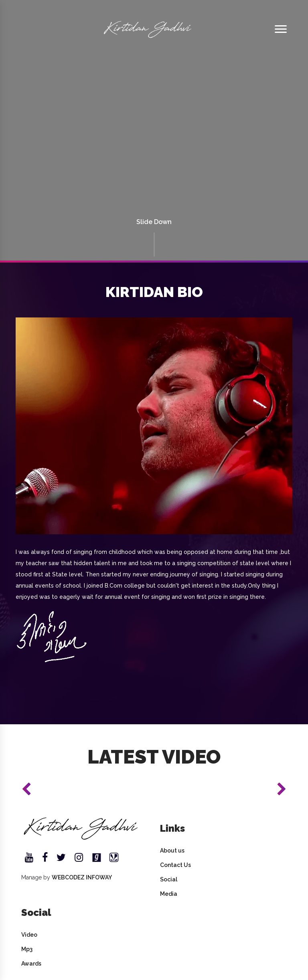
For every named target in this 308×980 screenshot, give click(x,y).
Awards (31, 964)
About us (172, 851)
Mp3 (27, 949)
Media (169, 894)
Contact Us (175, 865)
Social (169, 879)
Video (29, 935)
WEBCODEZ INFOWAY (82, 877)
